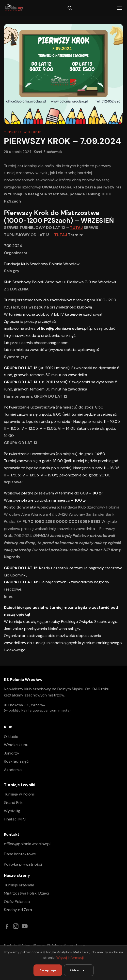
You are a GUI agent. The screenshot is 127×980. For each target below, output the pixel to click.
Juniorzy (12, 753)
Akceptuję (48, 970)
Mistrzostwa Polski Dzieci (26, 893)
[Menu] (119, 8)
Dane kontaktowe (20, 854)
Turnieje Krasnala (19, 885)
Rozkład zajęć (16, 761)
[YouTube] (25, 926)
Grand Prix (13, 803)
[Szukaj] (70, 8)
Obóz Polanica (17, 902)
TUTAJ (76, 228)
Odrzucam (79, 970)
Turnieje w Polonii (19, 794)
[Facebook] (7, 926)
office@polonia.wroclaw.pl (27, 844)
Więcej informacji (70, 958)
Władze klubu (16, 745)
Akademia (13, 770)
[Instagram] (16, 926)
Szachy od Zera (18, 910)
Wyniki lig (12, 811)
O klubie (11, 737)
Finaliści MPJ (15, 819)
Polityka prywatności (23, 864)
